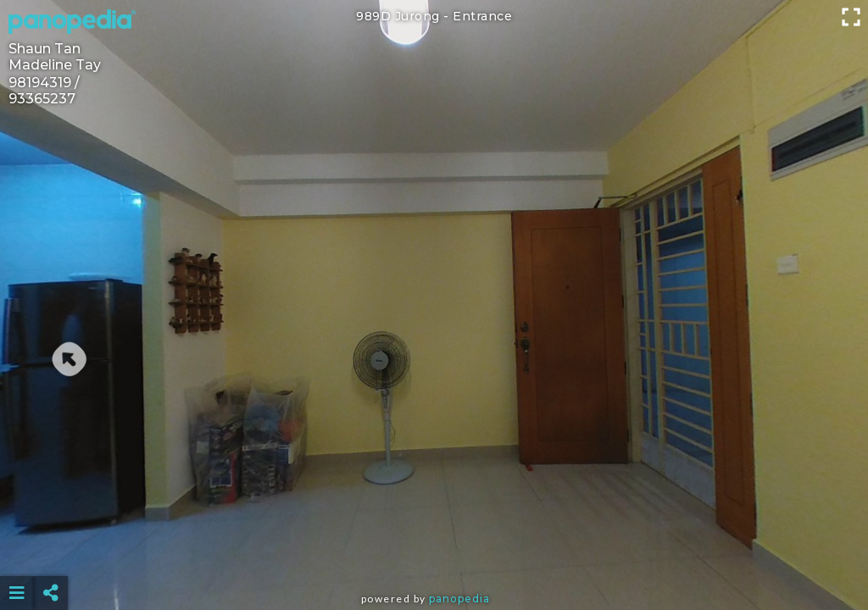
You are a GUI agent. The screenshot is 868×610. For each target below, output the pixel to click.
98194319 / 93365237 (44, 91)
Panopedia (459, 599)
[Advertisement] (434, 551)
